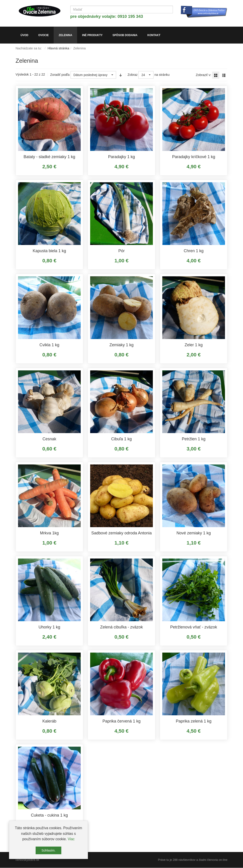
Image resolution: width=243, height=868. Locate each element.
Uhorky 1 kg (49, 627)
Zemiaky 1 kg (121, 345)
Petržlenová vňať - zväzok (194, 627)
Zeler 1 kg (194, 345)
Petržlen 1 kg (194, 439)
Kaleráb (49, 721)
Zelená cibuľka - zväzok (121, 627)
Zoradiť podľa (60, 75)
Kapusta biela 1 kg (49, 251)
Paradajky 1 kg (121, 157)
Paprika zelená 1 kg (194, 721)
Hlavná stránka (58, 48)
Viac (71, 839)
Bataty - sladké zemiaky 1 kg (49, 157)
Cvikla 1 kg (49, 345)
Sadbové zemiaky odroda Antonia (121, 533)
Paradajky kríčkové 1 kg (194, 157)
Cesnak (49, 439)
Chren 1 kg (194, 251)
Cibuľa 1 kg (121, 439)
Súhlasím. (48, 850)
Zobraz (133, 75)
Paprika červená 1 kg (121, 721)
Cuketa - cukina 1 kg (49, 815)
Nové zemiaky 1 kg (194, 533)
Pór (121, 251)
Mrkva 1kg (49, 533)
